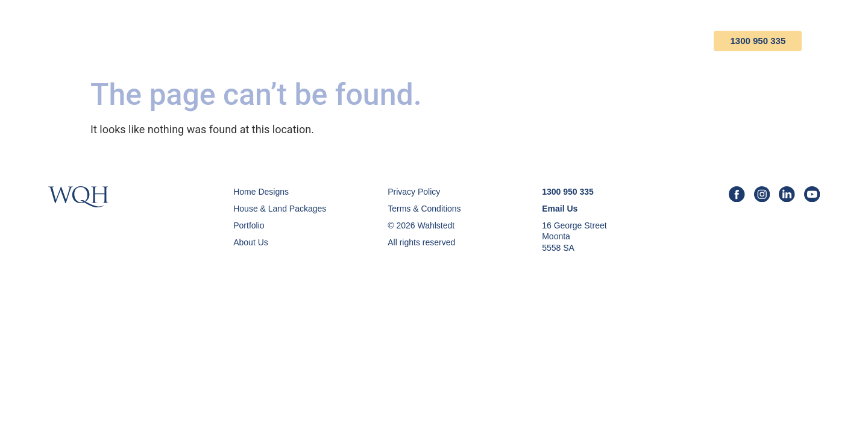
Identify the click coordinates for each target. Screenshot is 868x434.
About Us (603, 41)
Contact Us (679, 41)
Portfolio (529, 41)
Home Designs (353, 41)
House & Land (446, 41)
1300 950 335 (776, 41)
